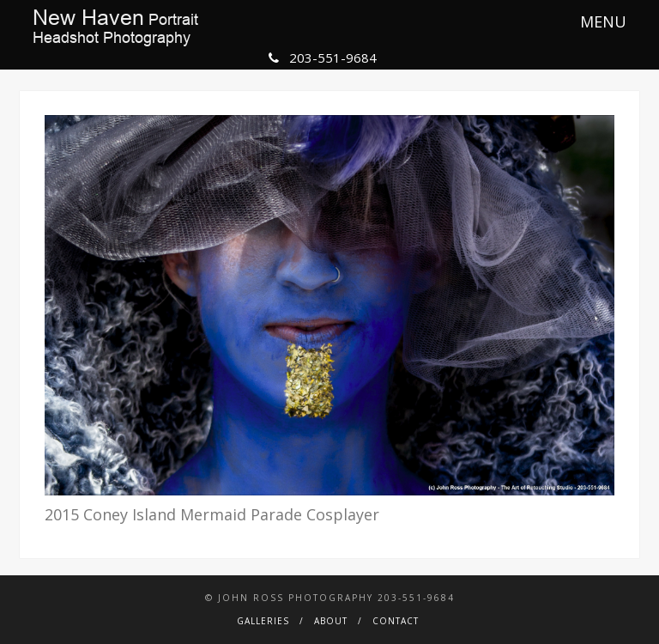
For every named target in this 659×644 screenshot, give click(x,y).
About (331, 621)
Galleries (263, 621)
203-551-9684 (323, 58)
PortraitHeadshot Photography (115, 27)
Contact (396, 621)
